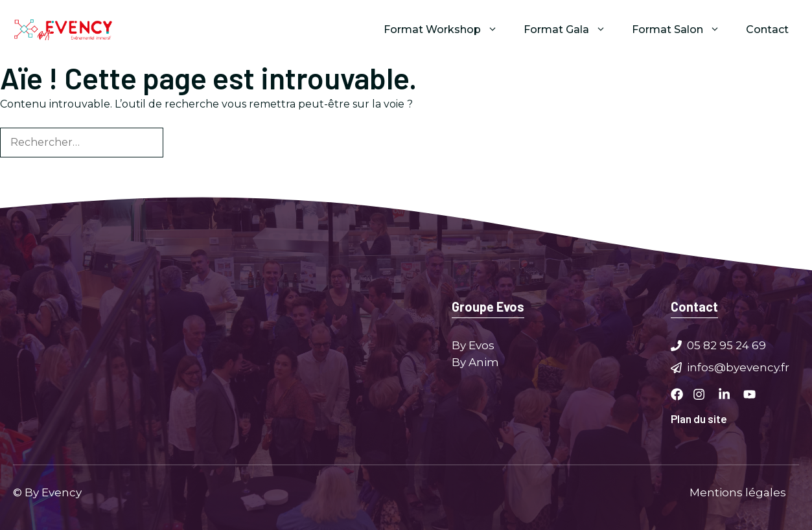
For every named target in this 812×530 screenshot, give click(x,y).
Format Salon (682, 30)
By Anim (475, 362)
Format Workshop (447, 30)
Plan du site (699, 419)
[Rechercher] (185, 143)
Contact (767, 29)
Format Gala (571, 30)
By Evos (473, 345)
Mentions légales (738, 492)
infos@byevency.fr (738, 367)
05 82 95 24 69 (726, 345)
